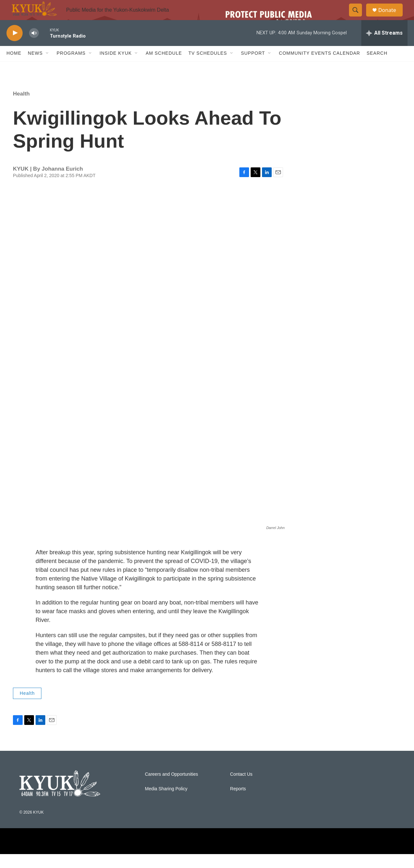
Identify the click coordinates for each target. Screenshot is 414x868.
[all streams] (384, 47)
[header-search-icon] (358, 17)
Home (14, 67)
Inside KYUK (116, 67)
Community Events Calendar (319, 67)
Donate (391, 17)
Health (21, 108)
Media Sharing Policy (166, 803)
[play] (15, 47)
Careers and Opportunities (171, 788)
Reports (238, 803)
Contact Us (241, 788)
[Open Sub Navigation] (48, 67)
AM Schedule (164, 67)
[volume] (34, 47)
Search (377, 67)
